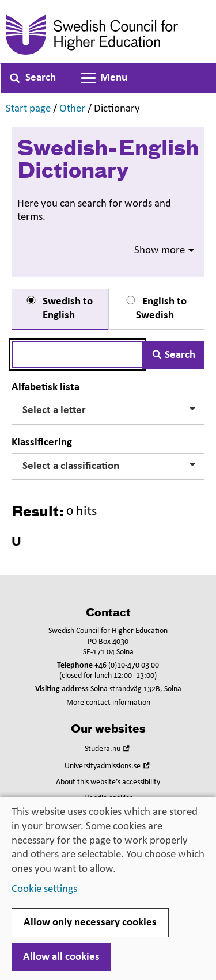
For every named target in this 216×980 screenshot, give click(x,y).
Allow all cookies (61, 957)
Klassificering (42, 443)
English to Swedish (155, 309)
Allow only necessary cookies (90, 923)
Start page (28, 109)
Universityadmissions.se (108, 766)
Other (72, 109)
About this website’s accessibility (108, 782)
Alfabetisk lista (46, 388)
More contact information (108, 703)
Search (173, 355)
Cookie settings (44, 889)
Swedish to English (58, 309)
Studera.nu (108, 749)
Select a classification (109, 466)
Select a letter (109, 411)
